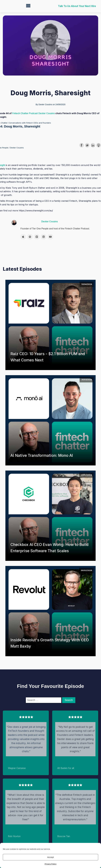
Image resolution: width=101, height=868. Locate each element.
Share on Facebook (82, 145)
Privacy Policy (51, 864)
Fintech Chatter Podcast (25, 113)
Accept (51, 857)
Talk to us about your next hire (77, 6)
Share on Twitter (87, 145)
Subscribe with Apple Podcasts (99, 145)
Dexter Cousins (47, 113)
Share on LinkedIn (93, 145)
